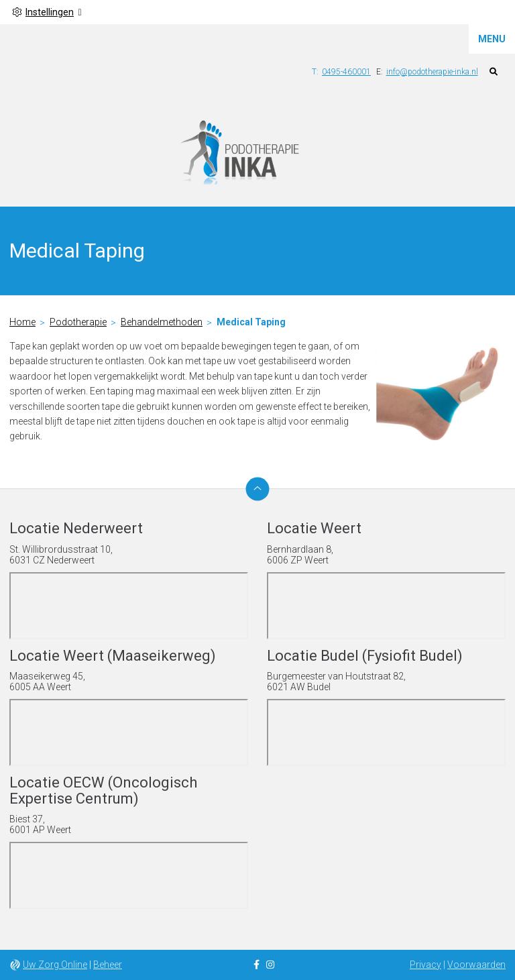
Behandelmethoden (162, 322)
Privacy (425, 965)
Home (22, 322)
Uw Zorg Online (55, 965)
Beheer (108, 965)
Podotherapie (78, 322)
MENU (492, 39)
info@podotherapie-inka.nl (432, 72)
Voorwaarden (476, 965)
